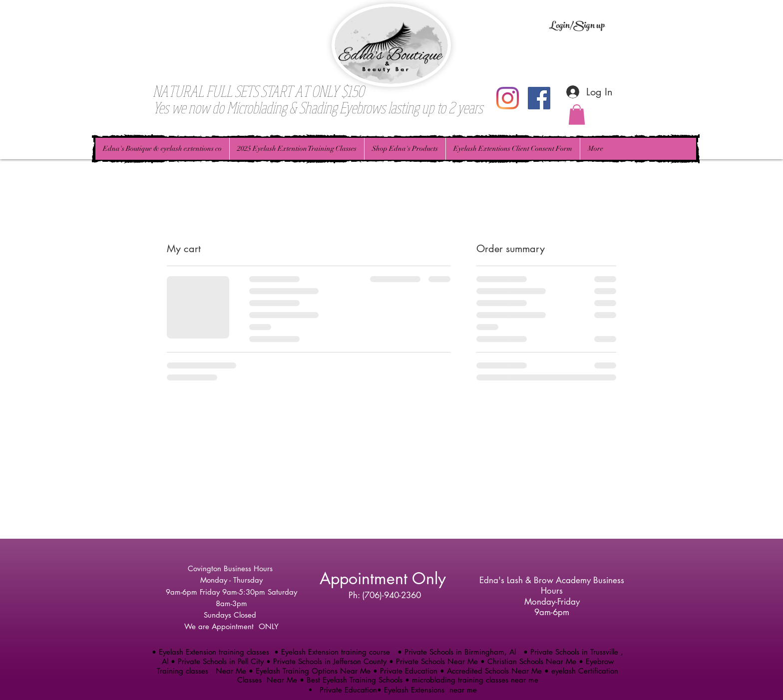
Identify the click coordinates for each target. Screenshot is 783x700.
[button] (577, 115)
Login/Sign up (577, 26)
